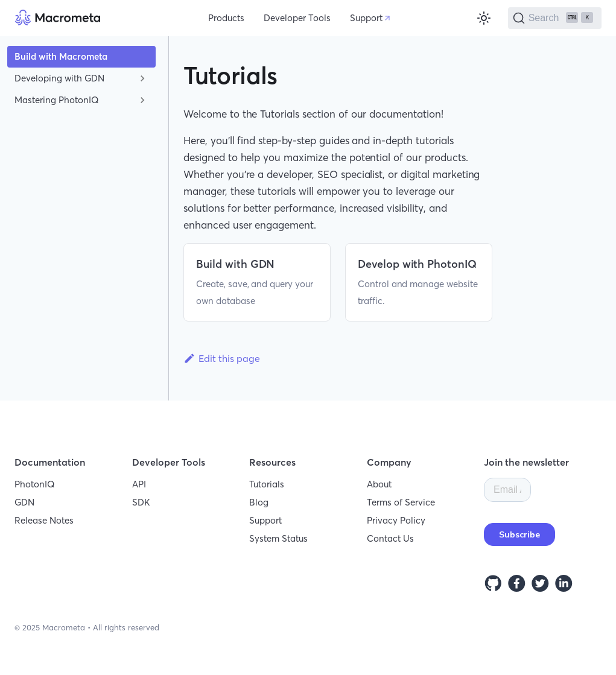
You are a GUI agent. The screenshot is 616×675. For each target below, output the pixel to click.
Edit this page (222, 358)
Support (366, 18)
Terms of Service (401, 502)
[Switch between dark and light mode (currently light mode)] (484, 18)
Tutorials (267, 484)
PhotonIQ (35, 484)
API (139, 484)
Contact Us (390, 538)
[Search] (555, 18)
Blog (259, 502)
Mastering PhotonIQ (57, 100)
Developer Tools (297, 18)
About (379, 484)
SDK (141, 502)
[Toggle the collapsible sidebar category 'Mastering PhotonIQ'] (142, 100)
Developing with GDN (59, 78)
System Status (278, 538)
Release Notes (44, 520)
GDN (24, 502)
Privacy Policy (396, 520)
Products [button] (226, 18)
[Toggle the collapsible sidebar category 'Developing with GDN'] (142, 78)
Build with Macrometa (61, 56)
